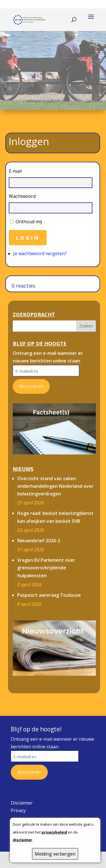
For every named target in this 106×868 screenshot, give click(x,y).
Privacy (18, 810)
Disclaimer (22, 803)
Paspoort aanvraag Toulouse (49, 595)
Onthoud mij (29, 222)
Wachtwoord (22, 196)
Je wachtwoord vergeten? (40, 253)
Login (28, 238)
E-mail (15, 171)
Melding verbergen (55, 854)
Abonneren (31, 386)
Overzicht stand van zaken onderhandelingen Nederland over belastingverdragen (55, 486)
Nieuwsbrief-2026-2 (39, 541)
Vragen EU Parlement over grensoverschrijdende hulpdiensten (46, 568)
